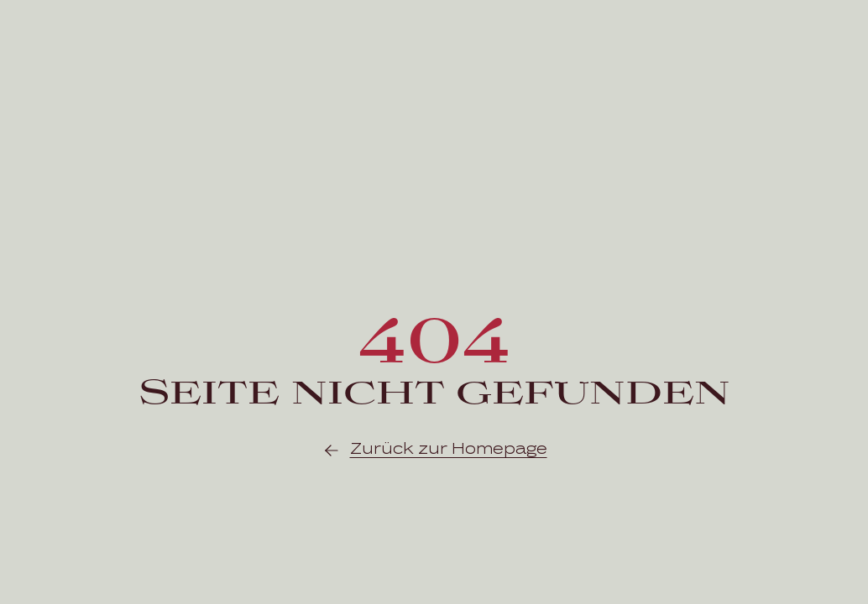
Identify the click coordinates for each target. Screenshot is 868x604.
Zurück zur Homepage (434, 450)
